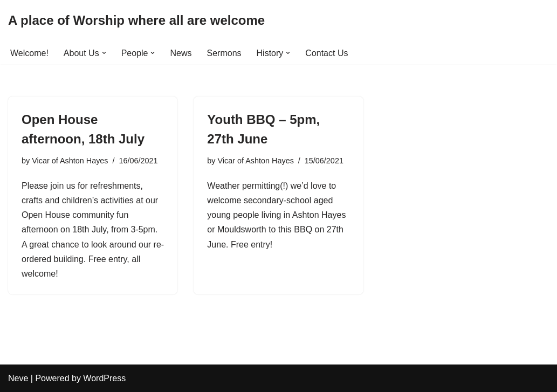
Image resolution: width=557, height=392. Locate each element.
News (181, 53)
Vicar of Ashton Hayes (70, 161)
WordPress (104, 378)
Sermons (224, 53)
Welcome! (29, 53)
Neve (18, 378)
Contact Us (326, 53)
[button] (104, 53)
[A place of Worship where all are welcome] (136, 21)
